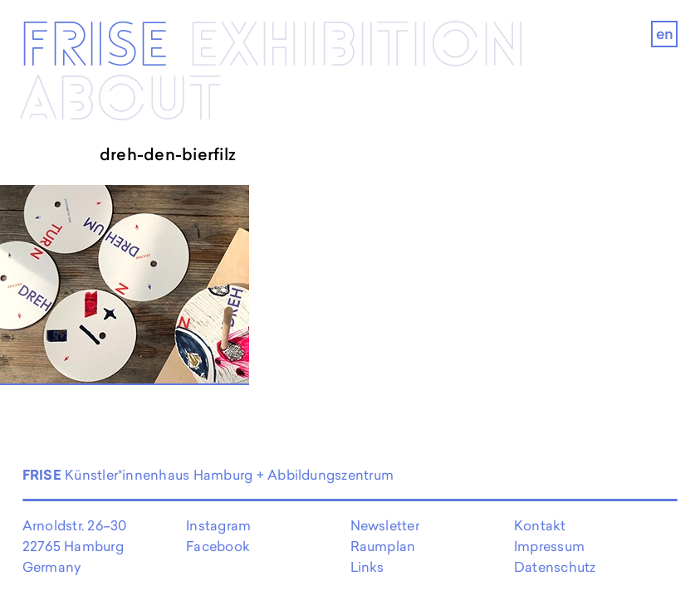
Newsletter (385, 525)
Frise (94, 47)
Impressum (549, 546)
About (121, 100)
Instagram (218, 525)
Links (367, 567)
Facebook (218, 546)
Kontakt (540, 525)
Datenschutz (555, 567)
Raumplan (383, 546)
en (665, 34)
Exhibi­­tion (357, 47)
